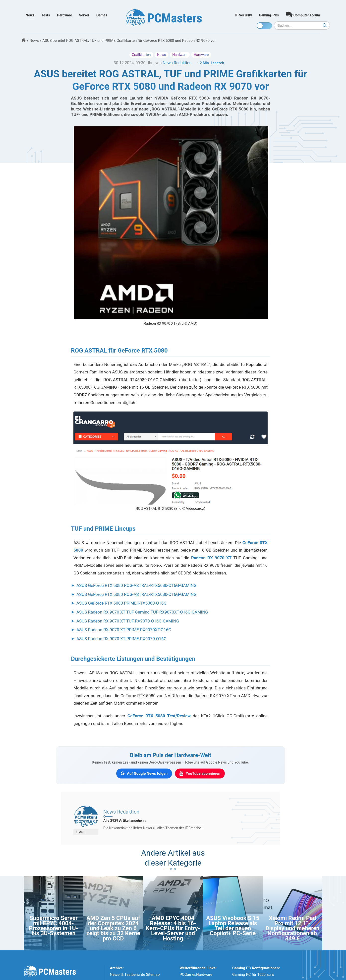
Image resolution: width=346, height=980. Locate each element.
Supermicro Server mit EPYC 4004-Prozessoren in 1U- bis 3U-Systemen (54, 926)
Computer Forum (303, 14)
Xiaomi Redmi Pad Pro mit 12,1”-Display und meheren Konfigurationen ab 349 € (293, 928)
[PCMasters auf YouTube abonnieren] (200, 774)
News (30, 15)
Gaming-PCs (269, 15)
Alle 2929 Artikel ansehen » (125, 821)
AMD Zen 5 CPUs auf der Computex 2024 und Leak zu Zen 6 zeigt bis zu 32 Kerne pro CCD (113, 928)
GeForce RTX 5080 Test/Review (159, 716)
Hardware (65, 15)
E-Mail (80, 832)
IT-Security (243, 15)
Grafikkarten (141, 55)
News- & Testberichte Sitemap (135, 975)
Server (84, 15)
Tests (46, 15)
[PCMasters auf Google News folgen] (144, 774)
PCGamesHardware (196, 975)
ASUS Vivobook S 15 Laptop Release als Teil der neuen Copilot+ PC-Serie (233, 926)
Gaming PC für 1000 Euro (253, 975)
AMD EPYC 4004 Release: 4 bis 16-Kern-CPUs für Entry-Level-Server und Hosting (173, 928)
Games (102, 15)
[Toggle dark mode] (264, 26)
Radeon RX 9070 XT (211, 558)
